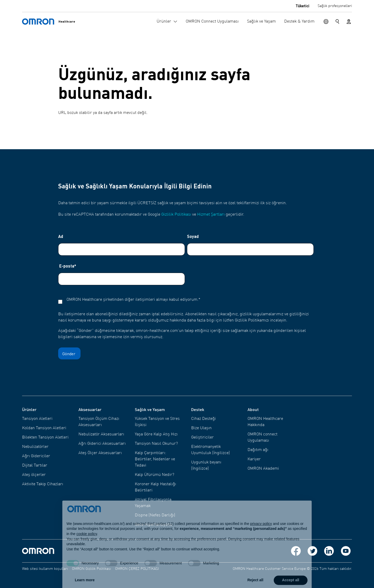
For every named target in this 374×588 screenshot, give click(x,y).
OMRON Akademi (263, 469)
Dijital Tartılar (35, 466)
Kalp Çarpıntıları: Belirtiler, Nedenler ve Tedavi (155, 459)
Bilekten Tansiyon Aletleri (45, 437)
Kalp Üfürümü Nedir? (155, 475)
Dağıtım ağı (258, 450)
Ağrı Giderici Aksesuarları (102, 444)
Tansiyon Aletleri (37, 419)
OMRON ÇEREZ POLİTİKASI (137, 569)
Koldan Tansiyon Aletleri (44, 428)
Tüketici (302, 6)
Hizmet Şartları (211, 215)
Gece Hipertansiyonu (153, 525)
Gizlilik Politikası (176, 215)
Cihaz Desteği (203, 419)
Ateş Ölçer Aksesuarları (100, 453)
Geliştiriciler (202, 437)
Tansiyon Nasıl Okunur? (156, 444)
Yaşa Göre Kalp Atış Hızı (156, 434)
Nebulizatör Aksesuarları (101, 434)
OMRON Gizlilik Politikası (91, 569)
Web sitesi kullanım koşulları (45, 569)
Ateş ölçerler (34, 475)
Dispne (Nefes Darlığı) (155, 515)
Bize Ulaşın (201, 428)
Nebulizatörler (35, 447)
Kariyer (254, 459)
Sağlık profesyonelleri (335, 6)
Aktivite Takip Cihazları (43, 484)
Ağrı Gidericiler (36, 456)
